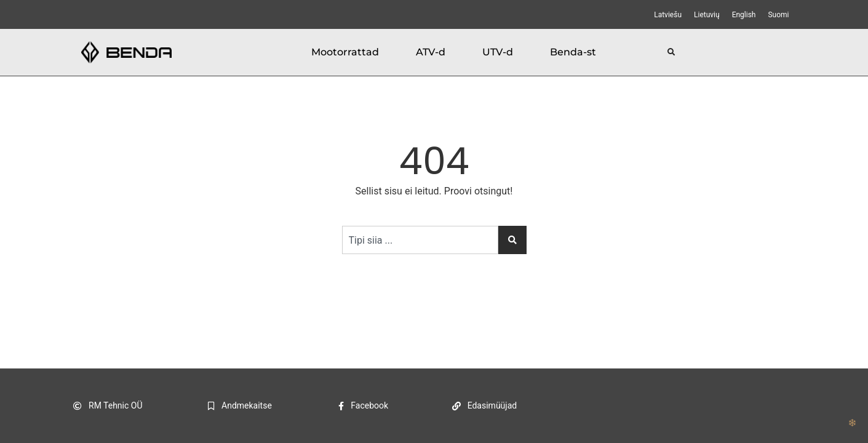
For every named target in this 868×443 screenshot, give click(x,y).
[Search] (512, 240)
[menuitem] (668, 15)
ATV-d (431, 52)
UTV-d (498, 52)
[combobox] (420, 240)
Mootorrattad (345, 52)
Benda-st (573, 52)
